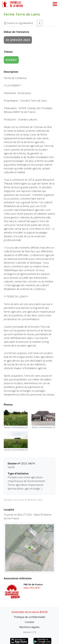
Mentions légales (29, 627)
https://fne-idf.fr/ (32, 588)
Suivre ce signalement (18, 23)
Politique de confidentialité (30, 617)
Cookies (30, 622)
